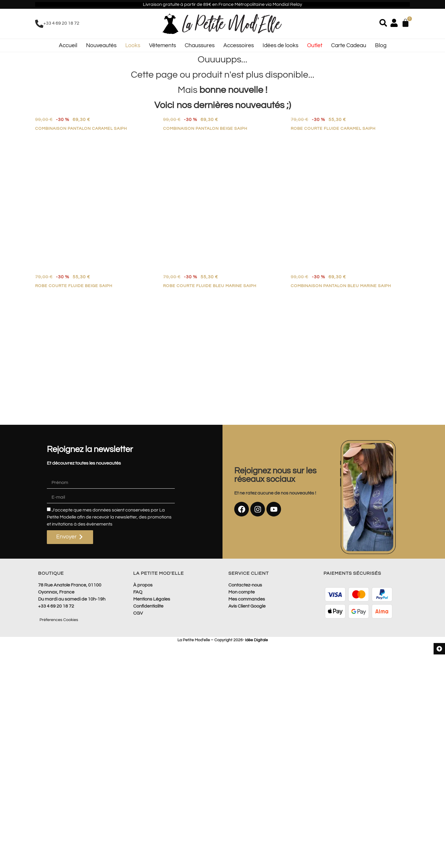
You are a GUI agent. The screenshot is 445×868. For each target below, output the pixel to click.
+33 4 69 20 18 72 (61, 23)
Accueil (68, 45)
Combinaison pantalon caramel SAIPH (81, 128)
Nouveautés (101, 45)
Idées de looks (280, 45)
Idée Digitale (256, 640)
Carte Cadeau (349, 45)
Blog (381, 45)
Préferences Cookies (59, 620)
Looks (133, 45)
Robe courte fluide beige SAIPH (74, 286)
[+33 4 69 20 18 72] (39, 24)
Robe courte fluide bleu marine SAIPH (210, 286)
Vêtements (162, 45)
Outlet (315, 45)
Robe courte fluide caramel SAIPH (333, 128)
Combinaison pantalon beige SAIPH (205, 128)
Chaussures (200, 45)
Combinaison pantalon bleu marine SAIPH (341, 286)
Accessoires (239, 45)
